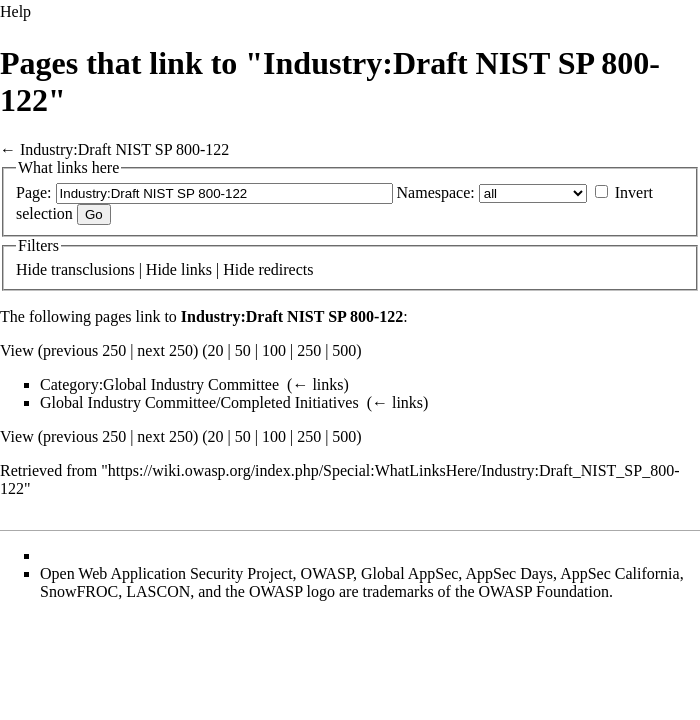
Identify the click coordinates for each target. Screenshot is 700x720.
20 (216, 350)
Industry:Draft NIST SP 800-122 (124, 149)
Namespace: (436, 192)
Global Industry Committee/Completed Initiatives (199, 402)
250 (309, 350)
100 (274, 350)
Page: (34, 192)
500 (344, 350)
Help (15, 11)
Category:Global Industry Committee (159, 384)
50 (243, 350)
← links (317, 384)
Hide (31, 269)
